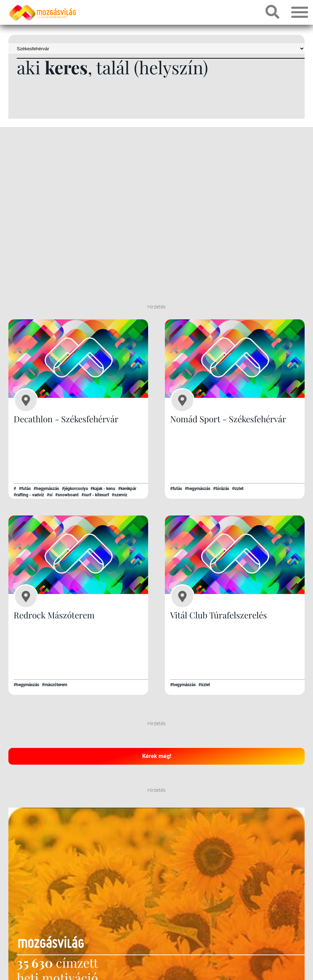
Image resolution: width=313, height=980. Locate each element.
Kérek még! (157, 755)
